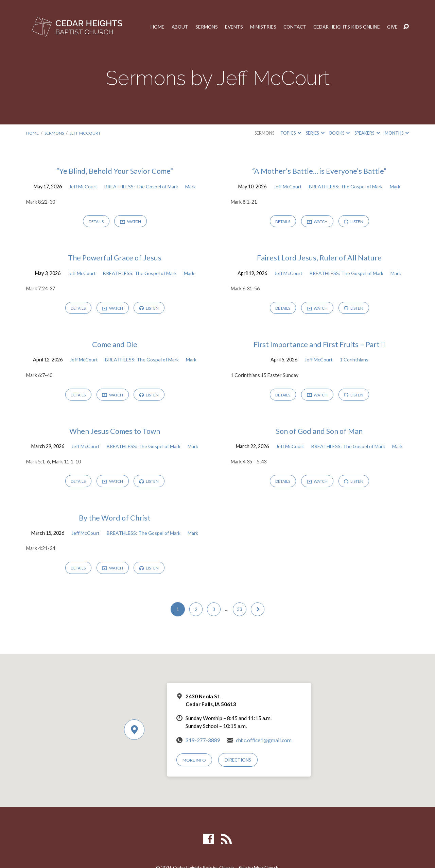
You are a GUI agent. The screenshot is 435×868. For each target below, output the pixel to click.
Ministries (258, 27)
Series (315, 133)
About (173, 27)
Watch (131, 222)
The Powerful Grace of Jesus (115, 258)
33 (240, 613)
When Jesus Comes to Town (115, 433)
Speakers (367, 133)
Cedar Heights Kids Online (344, 27)
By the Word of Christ (115, 520)
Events (228, 27)
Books (340, 133)
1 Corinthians (355, 361)
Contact (290, 27)
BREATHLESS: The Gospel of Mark (142, 186)
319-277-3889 (203, 744)
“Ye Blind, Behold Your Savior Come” (115, 171)
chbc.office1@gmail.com (264, 744)
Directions (239, 764)
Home (150, 27)
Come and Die (115, 346)
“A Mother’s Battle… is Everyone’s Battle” (319, 171)
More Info (195, 764)
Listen (355, 222)
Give (392, 27)
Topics (291, 133)
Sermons (200, 27)
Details (95, 222)
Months (397, 133)
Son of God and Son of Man (319, 433)
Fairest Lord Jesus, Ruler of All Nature (319, 258)
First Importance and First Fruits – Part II (319, 346)
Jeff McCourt (86, 133)
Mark (192, 186)
